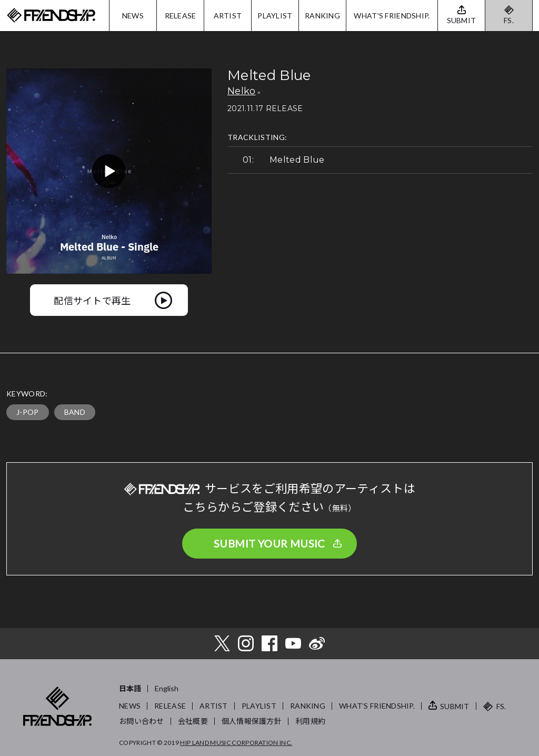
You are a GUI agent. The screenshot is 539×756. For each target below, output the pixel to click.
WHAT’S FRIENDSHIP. (377, 706)
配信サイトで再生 (92, 300)
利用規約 (310, 721)
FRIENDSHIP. (51, 16)
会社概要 (193, 721)
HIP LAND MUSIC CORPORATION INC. (236, 743)
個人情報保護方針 (252, 721)
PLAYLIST (275, 16)
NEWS (133, 16)
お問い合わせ (142, 721)
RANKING (322, 16)
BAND (75, 412)
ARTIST (228, 16)
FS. (509, 20)
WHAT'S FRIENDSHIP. (392, 16)
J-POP (28, 412)
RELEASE (181, 16)
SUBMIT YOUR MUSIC (269, 543)
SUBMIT (455, 706)
